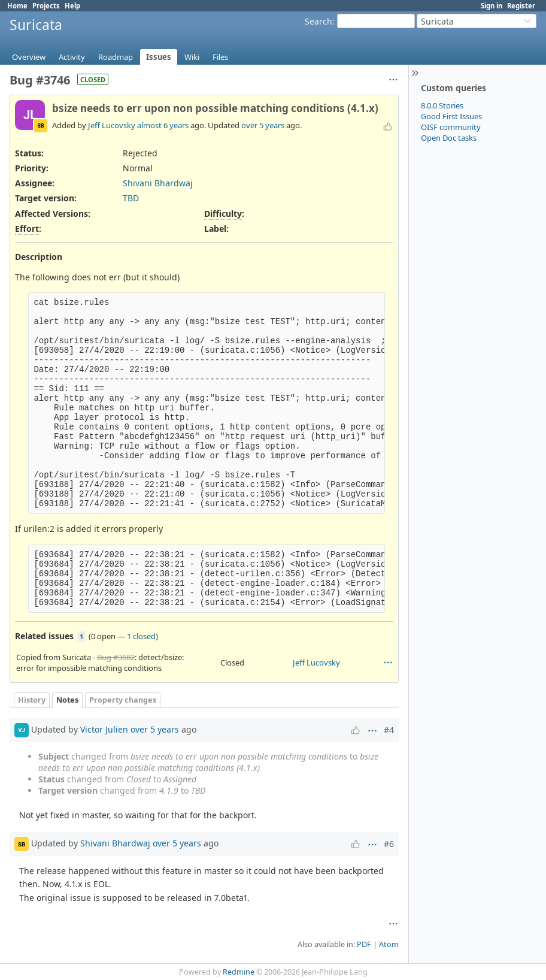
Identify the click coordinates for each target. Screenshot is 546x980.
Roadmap (116, 57)
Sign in (492, 6)
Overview (29, 57)
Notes (67, 700)
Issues (159, 57)
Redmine (239, 972)
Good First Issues (451, 116)
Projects (46, 6)
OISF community (451, 127)
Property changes (123, 700)
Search (318, 21)
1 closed (141, 636)
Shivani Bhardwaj (158, 183)
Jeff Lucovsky (112, 125)
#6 (389, 844)
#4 (389, 730)
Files (220, 57)
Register (521, 6)
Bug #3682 (116, 657)
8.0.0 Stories (442, 105)
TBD (131, 198)
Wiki (192, 57)
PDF (364, 944)
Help (72, 6)
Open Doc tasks (449, 138)
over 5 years (263, 125)
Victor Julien (104, 729)
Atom (389, 944)
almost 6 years (163, 125)
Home (17, 6)
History (32, 700)
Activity (72, 57)
